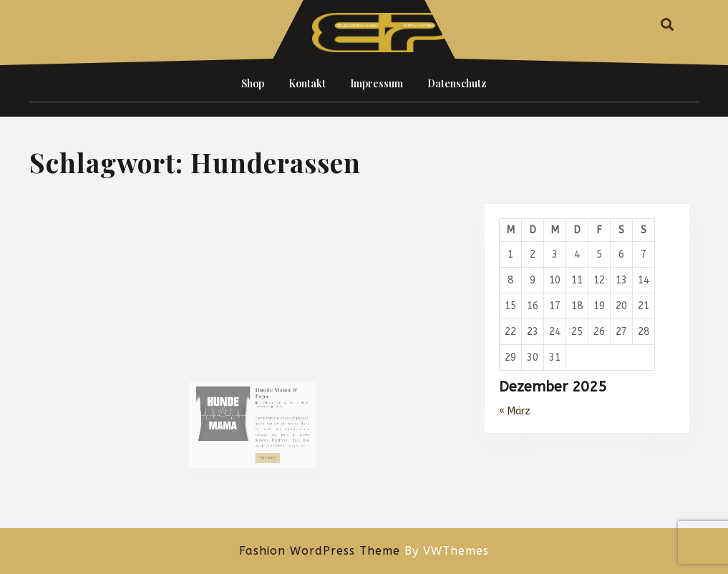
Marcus (282, 419)
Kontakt (307, 83)
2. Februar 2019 (266, 419)
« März (515, 411)
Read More (264, 459)
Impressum (377, 83)
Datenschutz (457, 83)
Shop (253, 83)
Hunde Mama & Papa (269, 411)
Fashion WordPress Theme (320, 551)
